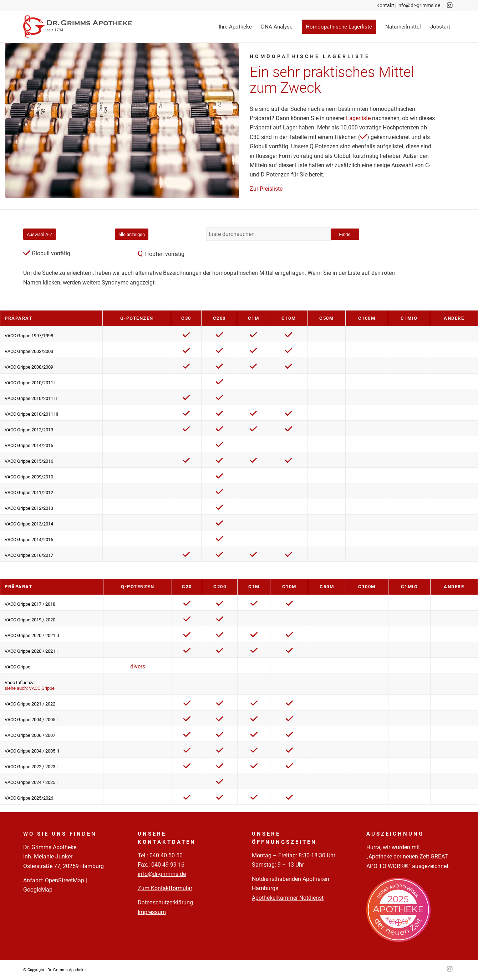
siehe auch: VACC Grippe (30, 688)
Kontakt (385, 5)
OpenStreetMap (65, 880)
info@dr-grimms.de (419, 5)
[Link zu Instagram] (449, 5)
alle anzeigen (132, 234)
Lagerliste (358, 118)
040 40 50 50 (166, 855)
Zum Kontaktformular (165, 888)
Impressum (152, 912)
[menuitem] (235, 27)
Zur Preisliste (266, 189)
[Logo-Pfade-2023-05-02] (78, 27)
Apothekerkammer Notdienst (288, 898)
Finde (345, 234)
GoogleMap (38, 890)
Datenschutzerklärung (165, 902)
